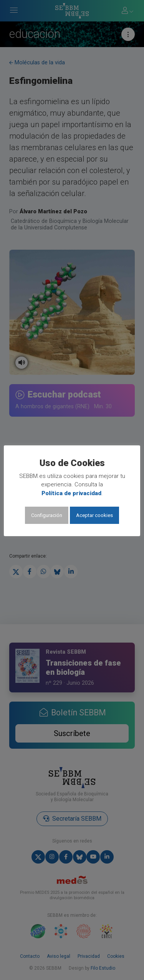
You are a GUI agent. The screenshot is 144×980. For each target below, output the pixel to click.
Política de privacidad (71, 493)
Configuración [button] (47, 515)
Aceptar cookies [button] (94, 515)
